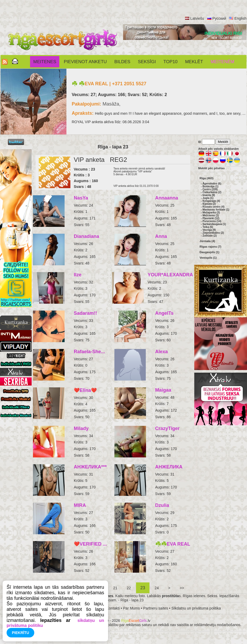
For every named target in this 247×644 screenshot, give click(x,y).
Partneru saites (156, 608)
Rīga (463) (207, 178)
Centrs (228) (210, 189)
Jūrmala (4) (207, 241)
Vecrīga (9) (209, 230)
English (240, 18)
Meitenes (45, 62)
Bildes (122, 62)
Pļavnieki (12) (211, 218)
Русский (219, 18)
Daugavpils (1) (209, 252)
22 (129, 588)
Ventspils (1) (208, 258)
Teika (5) (208, 227)
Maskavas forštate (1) (216, 210)
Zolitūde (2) (210, 236)
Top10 (171, 62)
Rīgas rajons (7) (210, 247)
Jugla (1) (208, 198)
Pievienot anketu (85, 62)
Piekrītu (20, 633)
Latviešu (197, 18)
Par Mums (132, 608)
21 (115, 588)
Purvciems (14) (212, 221)
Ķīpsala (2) (209, 204)
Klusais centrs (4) (213, 207)
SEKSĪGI (147, 62)
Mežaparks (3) (211, 213)
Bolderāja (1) (210, 186)
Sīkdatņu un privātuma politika (196, 608)
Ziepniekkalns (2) (213, 233)
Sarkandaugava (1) (214, 224)
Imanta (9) (209, 195)
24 (157, 588)
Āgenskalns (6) (212, 184)
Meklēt (194, 62)
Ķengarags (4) (211, 201)
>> (182, 588)
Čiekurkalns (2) (212, 192)
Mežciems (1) (211, 215)
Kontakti (113, 608)
